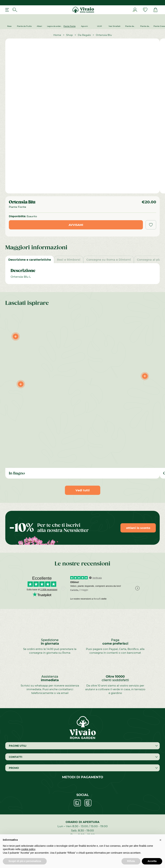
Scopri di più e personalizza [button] (25, 861)
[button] (160, 840)
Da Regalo (84, 35)
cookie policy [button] (28, 849)
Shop (70, 35)
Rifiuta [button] (131, 861)
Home (57, 35)
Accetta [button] (152, 861)
